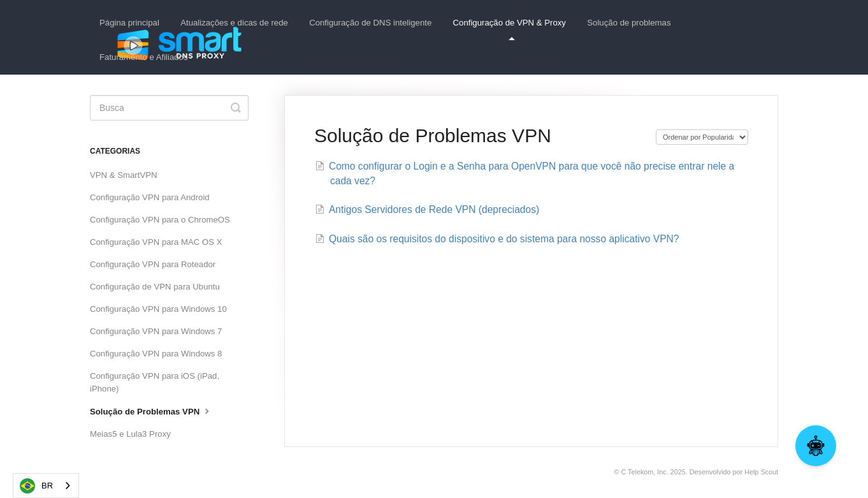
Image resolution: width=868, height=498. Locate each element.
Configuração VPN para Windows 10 (158, 309)
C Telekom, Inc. (644, 472)
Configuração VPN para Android (150, 197)
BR (36, 486)
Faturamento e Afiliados (144, 57)
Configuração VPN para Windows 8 (156, 354)
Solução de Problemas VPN (151, 411)
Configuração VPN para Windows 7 (156, 331)
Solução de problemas (629, 23)
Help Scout (761, 472)
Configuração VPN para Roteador (153, 264)
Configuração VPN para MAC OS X (156, 242)
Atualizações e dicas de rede (234, 23)
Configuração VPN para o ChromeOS (160, 220)
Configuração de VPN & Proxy (510, 29)
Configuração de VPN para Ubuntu (155, 287)
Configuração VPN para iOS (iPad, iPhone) (155, 382)
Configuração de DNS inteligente (370, 23)
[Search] (169, 108)
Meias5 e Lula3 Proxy (130, 434)
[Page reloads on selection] (702, 137)
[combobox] (46, 486)
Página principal (129, 23)
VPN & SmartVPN (124, 175)
